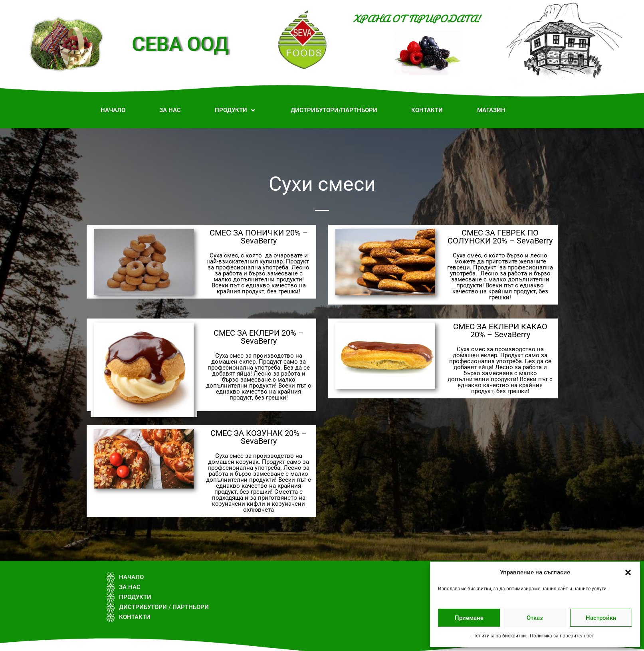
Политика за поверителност (562, 636)
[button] (628, 572)
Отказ (535, 618)
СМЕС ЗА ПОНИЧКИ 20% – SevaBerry (259, 237)
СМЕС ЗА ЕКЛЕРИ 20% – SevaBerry (259, 337)
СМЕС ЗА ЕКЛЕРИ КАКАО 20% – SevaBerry (500, 330)
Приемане (469, 618)
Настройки (601, 618)
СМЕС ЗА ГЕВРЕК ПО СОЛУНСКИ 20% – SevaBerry (500, 237)
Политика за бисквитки (499, 636)
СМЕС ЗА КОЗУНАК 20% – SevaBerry (259, 437)
